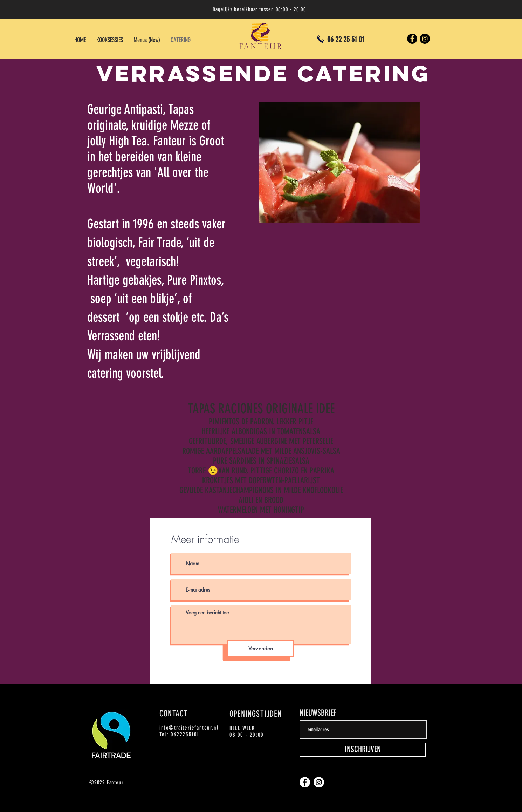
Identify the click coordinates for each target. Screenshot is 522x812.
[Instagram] (425, 39)
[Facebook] (412, 39)
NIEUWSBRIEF (318, 713)
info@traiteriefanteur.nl (189, 728)
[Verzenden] (260, 649)
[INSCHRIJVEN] (363, 750)
